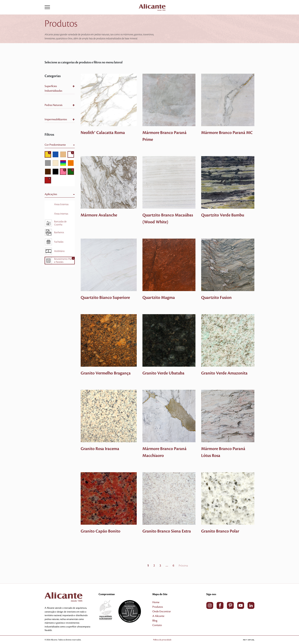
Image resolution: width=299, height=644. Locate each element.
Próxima (183, 566)
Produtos (158, 607)
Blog (155, 621)
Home (156, 602)
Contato (157, 625)
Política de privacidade (168, 640)
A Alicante (158, 616)
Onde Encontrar (162, 612)
